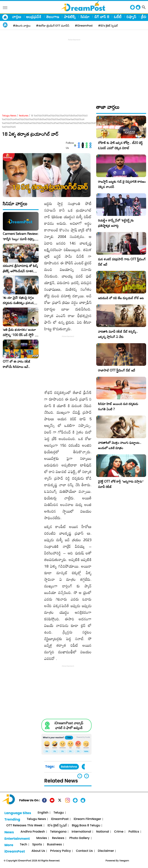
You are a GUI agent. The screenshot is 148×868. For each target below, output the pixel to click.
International (81, 832)
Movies (42, 838)
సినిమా (85, 17)
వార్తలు (17, 17)
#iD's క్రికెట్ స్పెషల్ (108, 26)
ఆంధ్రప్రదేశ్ (34, 17)
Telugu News (9, 116)
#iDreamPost (84, 26)
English (43, 813)
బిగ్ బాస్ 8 (102, 17)
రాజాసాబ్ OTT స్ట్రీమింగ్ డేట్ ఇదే (117, 370)
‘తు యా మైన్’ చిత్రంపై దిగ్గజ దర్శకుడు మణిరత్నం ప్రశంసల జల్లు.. (19, 300)
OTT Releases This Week (24, 826)
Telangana (58, 832)
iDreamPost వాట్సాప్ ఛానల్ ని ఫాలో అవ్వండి (69, 725)
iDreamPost (60, 819)
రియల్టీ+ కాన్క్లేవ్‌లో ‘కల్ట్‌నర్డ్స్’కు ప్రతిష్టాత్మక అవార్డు (116, 223)
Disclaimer (106, 851)
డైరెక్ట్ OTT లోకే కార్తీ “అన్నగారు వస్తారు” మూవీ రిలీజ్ (121, 484)
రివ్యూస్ (131, 17)
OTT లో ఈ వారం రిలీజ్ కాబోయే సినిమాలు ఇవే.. (17, 364)
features (24, 116)
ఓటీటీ (118, 17)
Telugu (59, 813)
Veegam (124, 861)
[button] (87, 776)
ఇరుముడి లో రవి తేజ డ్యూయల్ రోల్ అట (121, 298)
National (103, 832)
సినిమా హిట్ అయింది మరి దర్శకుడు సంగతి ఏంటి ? (118, 406)
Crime (119, 832)
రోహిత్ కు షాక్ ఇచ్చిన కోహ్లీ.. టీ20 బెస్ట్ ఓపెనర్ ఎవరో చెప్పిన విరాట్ (120, 145)
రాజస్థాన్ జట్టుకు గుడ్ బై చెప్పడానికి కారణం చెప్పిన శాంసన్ (122, 184)
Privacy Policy (60, 851)
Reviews (58, 838)
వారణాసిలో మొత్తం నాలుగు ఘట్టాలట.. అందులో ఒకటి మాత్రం (120, 445)
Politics (134, 832)
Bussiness (55, 845)
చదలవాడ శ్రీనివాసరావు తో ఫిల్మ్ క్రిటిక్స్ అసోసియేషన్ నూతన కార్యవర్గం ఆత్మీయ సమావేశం (20, 268)
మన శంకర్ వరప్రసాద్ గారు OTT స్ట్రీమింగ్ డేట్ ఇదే (122, 262)
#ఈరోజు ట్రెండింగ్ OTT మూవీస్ (53, 26)
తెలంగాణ (53, 17)
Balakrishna (69, 767)
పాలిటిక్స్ (70, 17)
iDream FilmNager (87, 819)
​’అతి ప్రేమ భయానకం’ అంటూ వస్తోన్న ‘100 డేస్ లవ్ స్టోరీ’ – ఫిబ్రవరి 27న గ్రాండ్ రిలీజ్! (20, 332)
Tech (23, 845)
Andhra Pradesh (33, 832)
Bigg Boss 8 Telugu (86, 826)
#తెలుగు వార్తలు (22, 26)
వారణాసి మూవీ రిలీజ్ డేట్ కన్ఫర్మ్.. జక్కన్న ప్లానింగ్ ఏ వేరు (118, 334)
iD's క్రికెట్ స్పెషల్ (57, 826)
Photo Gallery (79, 838)
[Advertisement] (75, 68)
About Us (38, 851)
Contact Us (84, 851)
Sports (37, 845)
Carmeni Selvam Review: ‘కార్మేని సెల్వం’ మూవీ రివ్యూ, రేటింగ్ (21, 236)
